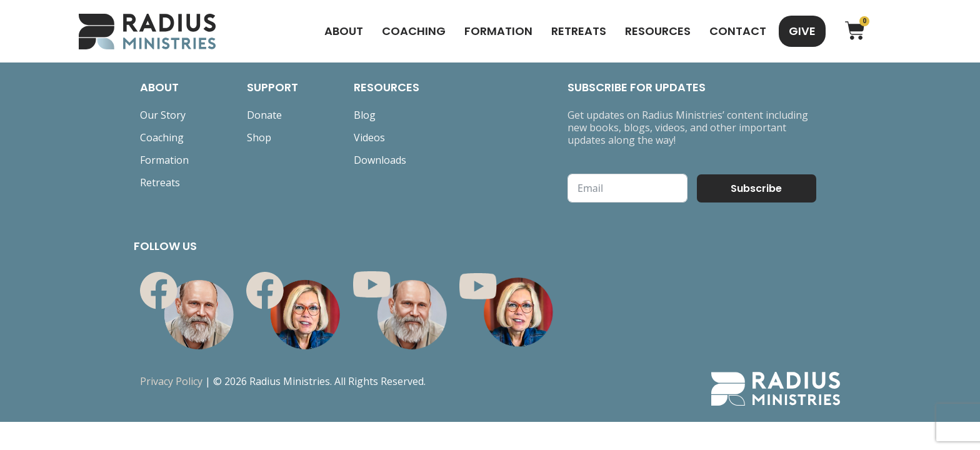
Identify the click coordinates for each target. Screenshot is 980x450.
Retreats (579, 31)
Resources (658, 31)
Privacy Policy (171, 381)
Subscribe (756, 188)
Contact (738, 31)
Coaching (414, 31)
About (344, 31)
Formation (498, 31)
